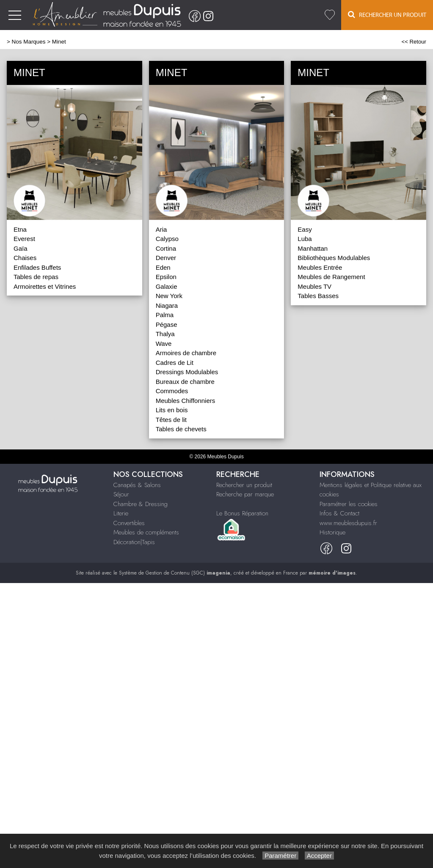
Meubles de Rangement (331, 277)
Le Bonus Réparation (242, 513)
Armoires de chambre (186, 353)
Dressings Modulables (187, 372)
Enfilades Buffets (37, 267)
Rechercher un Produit (387, 15)
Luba (305, 239)
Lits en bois (172, 410)
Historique (332, 532)
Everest (24, 239)
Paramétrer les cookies (349, 504)
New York (169, 296)
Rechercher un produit (244, 485)
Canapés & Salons (137, 485)
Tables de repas (36, 277)
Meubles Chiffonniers (186, 401)
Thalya (165, 334)
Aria (161, 229)
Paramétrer (280, 856)
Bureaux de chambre (185, 382)
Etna (20, 229)
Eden (163, 267)
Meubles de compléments (146, 532)
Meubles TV (314, 286)
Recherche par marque (245, 494)
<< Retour (414, 42)
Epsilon (166, 277)
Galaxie (167, 286)
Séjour (121, 494)
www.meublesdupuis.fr (348, 523)
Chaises (25, 258)
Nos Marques (29, 42)
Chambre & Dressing (141, 504)
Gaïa (21, 248)
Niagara (167, 305)
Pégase (167, 324)
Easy (305, 229)
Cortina (166, 248)
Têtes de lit (171, 420)
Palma (165, 315)
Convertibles (129, 523)
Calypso (167, 239)
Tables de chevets (181, 429)
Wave (164, 344)
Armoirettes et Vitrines (45, 286)
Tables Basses (318, 296)
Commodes (172, 391)
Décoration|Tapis (134, 542)
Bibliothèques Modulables (334, 258)
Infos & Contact (339, 513)
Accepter (319, 856)
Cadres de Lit (175, 363)
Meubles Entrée (320, 267)
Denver (166, 258)
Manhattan (313, 248)
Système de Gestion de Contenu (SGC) (175, 573)
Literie (121, 513)
